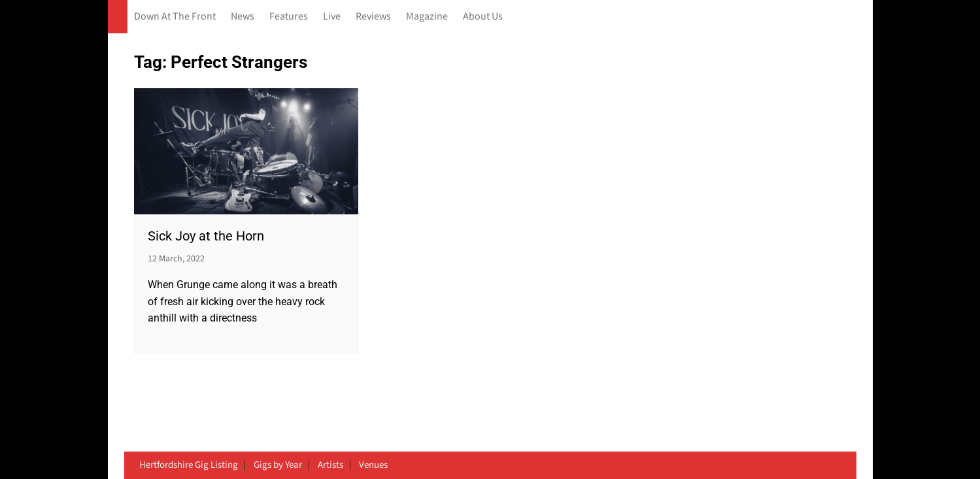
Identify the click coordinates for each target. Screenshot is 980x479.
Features (289, 17)
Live (332, 17)
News (243, 17)
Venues (373, 465)
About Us (483, 17)
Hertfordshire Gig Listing (189, 465)
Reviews (373, 17)
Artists (330, 465)
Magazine (427, 17)
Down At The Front (175, 17)
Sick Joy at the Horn (206, 236)
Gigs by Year (278, 465)
